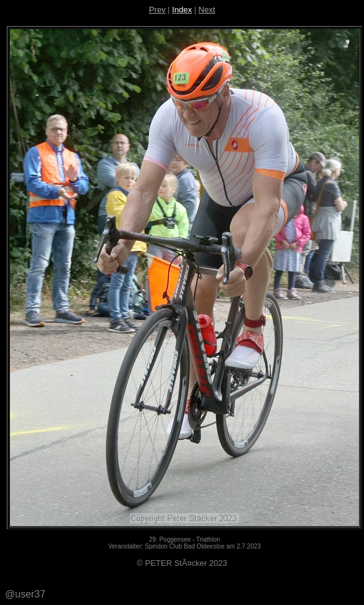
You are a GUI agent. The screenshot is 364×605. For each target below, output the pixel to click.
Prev (157, 10)
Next (207, 10)
